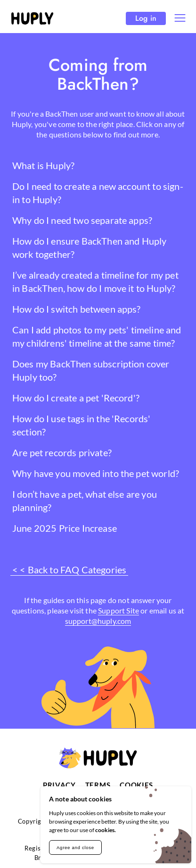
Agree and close (75, 847)
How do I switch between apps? (77, 309)
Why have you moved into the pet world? (96, 473)
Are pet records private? (62, 452)
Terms (98, 785)
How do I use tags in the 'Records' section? (81, 425)
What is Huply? (43, 165)
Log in (146, 18)
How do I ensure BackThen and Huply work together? (89, 247)
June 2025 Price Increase (65, 528)
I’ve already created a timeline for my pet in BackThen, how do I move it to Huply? (95, 281)
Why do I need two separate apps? (82, 220)
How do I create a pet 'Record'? (76, 398)
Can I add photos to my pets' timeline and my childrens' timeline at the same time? (97, 336)
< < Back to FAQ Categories (69, 570)
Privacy (59, 785)
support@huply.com (98, 621)
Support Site (118, 610)
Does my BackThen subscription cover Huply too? (91, 370)
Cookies (136, 785)
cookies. (106, 830)
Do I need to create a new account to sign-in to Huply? (98, 193)
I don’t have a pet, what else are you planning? (85, 501)
